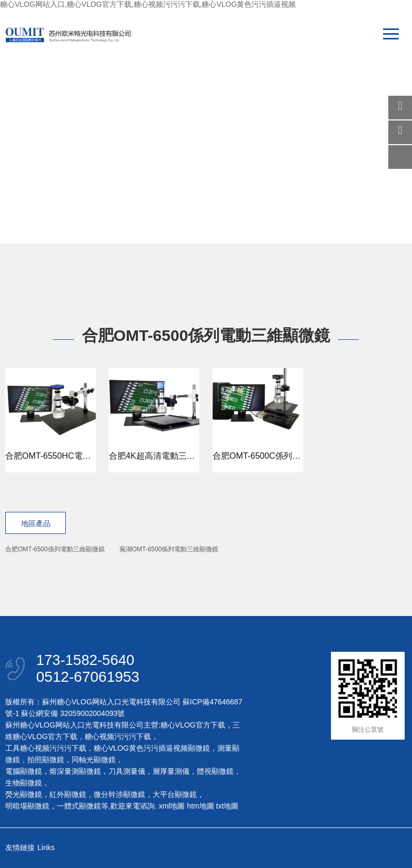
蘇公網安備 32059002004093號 (72, 714)
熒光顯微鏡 (24, 795)
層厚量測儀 (171, 772)
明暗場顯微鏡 (27, 807)
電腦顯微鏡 (24, 772)
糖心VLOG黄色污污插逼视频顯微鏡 (152, 749)
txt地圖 (228, 807)
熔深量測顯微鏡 (75, 772)
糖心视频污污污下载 (118, 738)
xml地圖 (172, 807)
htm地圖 (200, 807)
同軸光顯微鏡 (94, 761)
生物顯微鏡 (24, 784)
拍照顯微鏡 (46, 761)
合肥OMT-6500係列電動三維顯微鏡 (55, 549)
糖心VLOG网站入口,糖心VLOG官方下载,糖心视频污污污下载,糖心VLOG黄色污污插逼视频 (148, 4)
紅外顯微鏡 (68, 795)
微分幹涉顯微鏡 (119, 795)
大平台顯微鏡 (175, 795)
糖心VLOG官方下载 (193, 726)
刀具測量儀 (127, 772)
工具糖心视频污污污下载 (46, 749)
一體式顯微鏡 (79, 807)
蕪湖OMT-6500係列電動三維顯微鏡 (169, 549)
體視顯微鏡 (215, 772)
